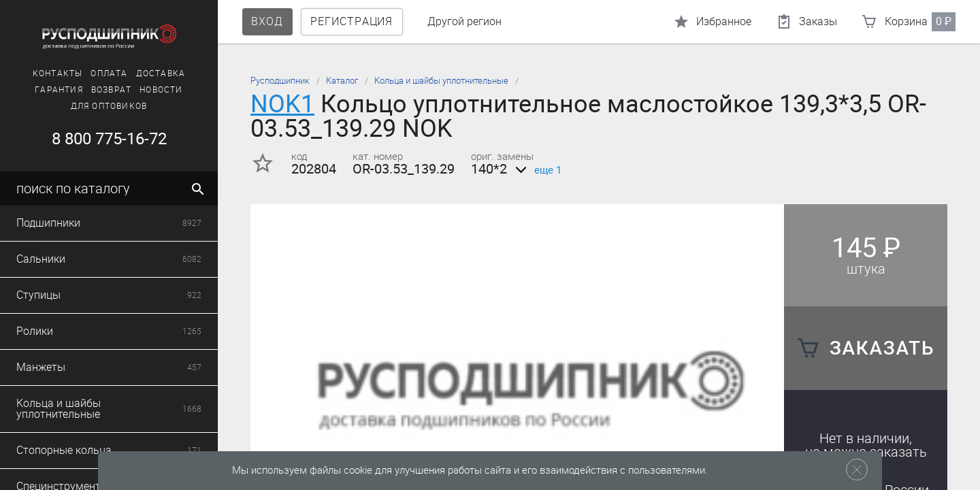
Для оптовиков (109, 106)
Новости (161, 90)
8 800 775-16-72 (109, 139)
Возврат (111, 90)
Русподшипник (280, 81)
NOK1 (282, 104)
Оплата (109, 73)
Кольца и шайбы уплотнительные (441, 81)
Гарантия (59, 90)
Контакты (58, 73)
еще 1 (536, 170)
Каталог (342, 81)
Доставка (161, 73)
